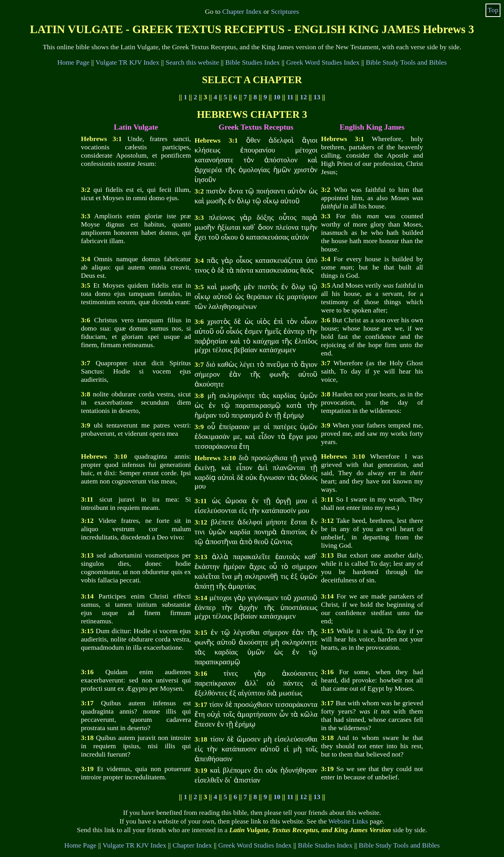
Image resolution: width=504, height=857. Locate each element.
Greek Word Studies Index (323, 62)
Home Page (73, 62)
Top (493, 10)
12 (304, 97)
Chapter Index (242, 11)
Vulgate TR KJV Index (128, 62)
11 (290, 97)
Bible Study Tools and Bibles (406, 62)
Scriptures (285, 11)
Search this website (192, 62)
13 (317, 97)
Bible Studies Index (253, 62)
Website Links (348, 821)
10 (277, 97)
